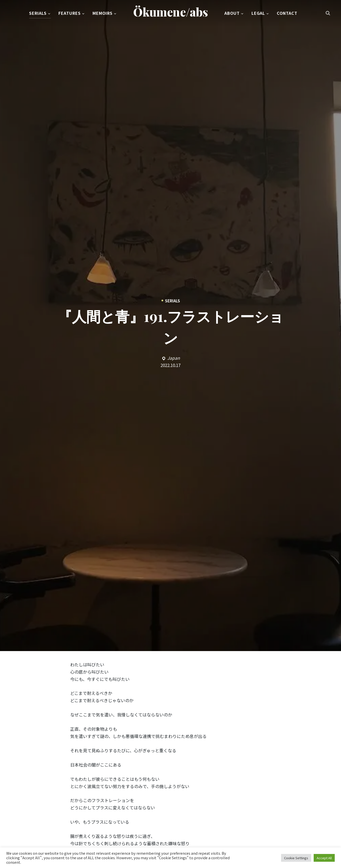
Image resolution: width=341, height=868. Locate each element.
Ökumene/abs (171, 12)
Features (70, 14)
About (232, 14)
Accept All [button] (324, 858)
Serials (38, 14)
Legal (258, 14)
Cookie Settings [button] (296, 858)
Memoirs (103, 14)
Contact (287, 14)
